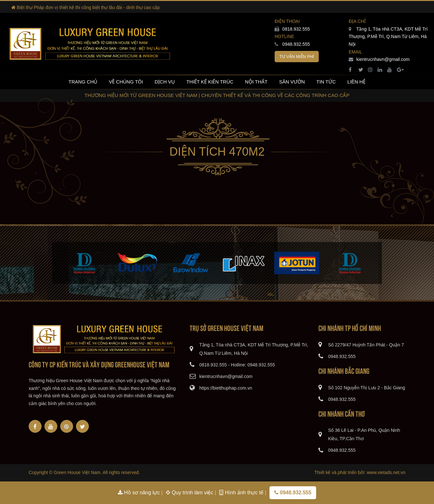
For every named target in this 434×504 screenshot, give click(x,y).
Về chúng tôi (126, 82)
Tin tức (326, 82)
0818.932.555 (292, 29)
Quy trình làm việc (190, 493)
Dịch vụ (165, 82)
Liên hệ (356, 82)
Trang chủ (83, 82)
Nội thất (256, 82)
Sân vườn (292, 82)
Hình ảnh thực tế (242, 493)
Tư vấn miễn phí (297, 57)
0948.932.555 (292, 44)
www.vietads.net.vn (386, 472)
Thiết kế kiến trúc (210, 82)
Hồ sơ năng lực (140, 493)
